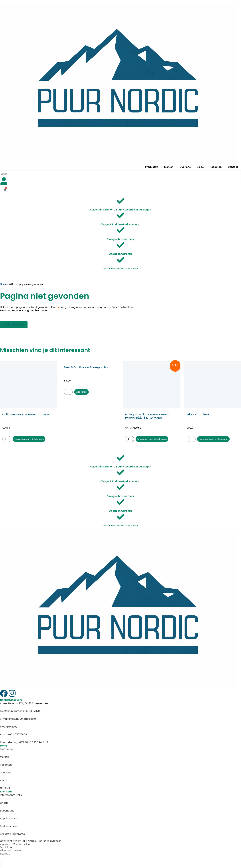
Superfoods (7, 811)
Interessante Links (11, 796)
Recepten (216, 167)
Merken (169, 167)
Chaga (4, 803)
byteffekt (55, 842)
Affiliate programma (12, 835)
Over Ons (6, 773)
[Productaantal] (7, 439)
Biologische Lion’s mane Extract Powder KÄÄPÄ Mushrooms (147, 416)
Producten (152, 167)
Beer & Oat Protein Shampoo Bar (86, 367)
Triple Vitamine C (199, 414)
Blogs (200, 167)
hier (58, 307)
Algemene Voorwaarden (15, 845)
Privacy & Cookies (11, 851)
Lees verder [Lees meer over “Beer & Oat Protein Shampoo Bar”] (83, 392)
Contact (233, 167)
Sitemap (5, 854)
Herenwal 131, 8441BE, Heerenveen (29, 704)
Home (3, 284)
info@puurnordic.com (23, 719)
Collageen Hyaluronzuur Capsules (26, 414)
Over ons (185, 167)
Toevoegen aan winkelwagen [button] (32, 439)
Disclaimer (6, 848)
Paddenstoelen (9, 827)
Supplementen (9, 819)
